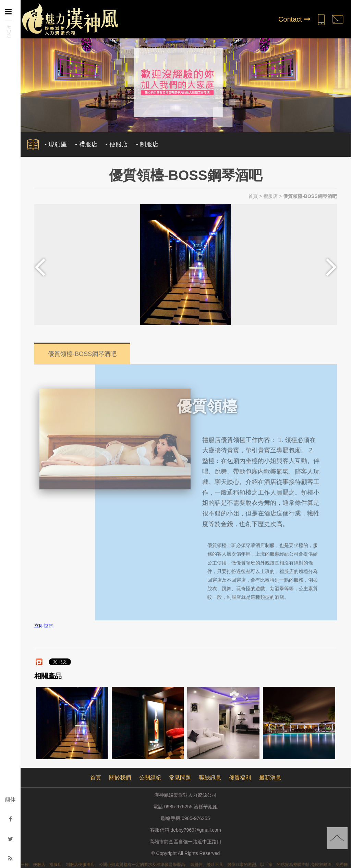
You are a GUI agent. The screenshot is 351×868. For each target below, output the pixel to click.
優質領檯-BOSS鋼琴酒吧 (82, 352)
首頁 (253, 196)
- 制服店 (147, 144)
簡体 (10, 800)
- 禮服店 (86, 144)
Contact (294, 19)
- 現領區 (56, 144)
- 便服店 (117, 144)
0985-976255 (196, 818)
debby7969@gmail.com (196, 830)
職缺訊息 (210, 778)
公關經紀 (150, 778)
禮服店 (270, 196)
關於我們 (120, 778)
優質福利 (240, 778)
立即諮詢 (44, 626)
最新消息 (270, 778)
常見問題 (180, 778)
